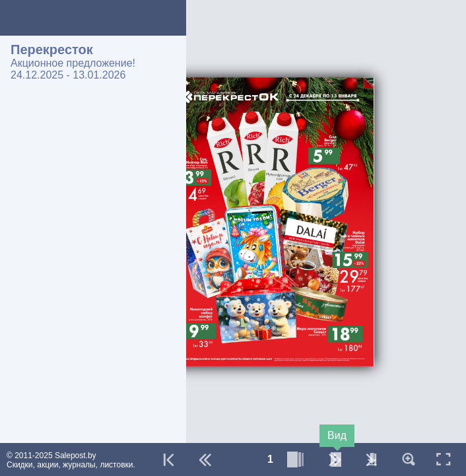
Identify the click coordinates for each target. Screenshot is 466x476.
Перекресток (52, 50)
